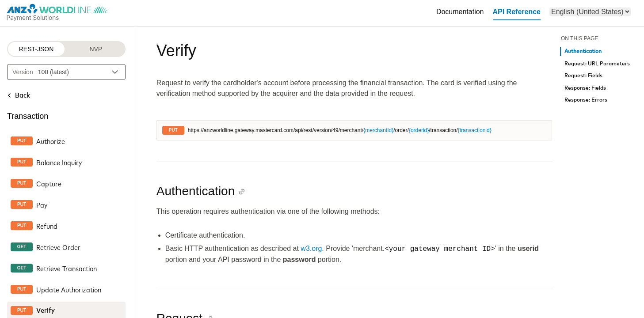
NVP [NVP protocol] (96, 49)
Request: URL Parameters (597, 64)
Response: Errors (586, 100)
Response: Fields (585, 88)
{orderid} (419, 130)
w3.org (311, 249)
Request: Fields (583, 76)
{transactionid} (475, 130)
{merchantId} (378, 130)
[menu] (590, 12)
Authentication (583, 51)
